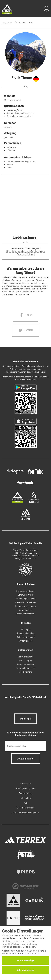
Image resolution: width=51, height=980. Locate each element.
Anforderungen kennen (26, 599)
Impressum (26, 784)
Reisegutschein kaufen (26, 606)
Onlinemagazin (26, 610)
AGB (26, 803)
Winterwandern (26, 641)
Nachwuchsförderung (26, 668)
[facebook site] (26, 485)
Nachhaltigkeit (26, 661)
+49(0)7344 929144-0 (28, 553)
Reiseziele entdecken (26, 591)
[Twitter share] (26, 330)
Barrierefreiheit (26, 793)
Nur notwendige (26, 960)
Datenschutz (26, 798)
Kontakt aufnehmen (26, 614)
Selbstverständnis (26, 657)
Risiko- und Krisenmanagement (26, 813)
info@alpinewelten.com (26, 559)
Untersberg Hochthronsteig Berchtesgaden (26, 251)
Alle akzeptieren (26, 970)
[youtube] (36, 474)
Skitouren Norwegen (26, 637)
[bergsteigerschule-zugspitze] (34, 502)
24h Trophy (26, 630)
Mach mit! (26, 719)
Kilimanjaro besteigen (26, 633)
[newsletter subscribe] (26, 759)
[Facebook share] (26, 315)
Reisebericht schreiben (26, 602)
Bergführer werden (26, 664)
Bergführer (7, 22)
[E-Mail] (26, 746)
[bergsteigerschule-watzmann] (26, 519)
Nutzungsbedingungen (26, 788)
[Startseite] (7, 10)
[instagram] (15, 474)
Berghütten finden (26, 595)
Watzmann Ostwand (26, 254)
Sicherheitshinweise (26, 808)
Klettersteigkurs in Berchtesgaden (26, 248)
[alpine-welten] (17, 502)
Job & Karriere (26, 672)
